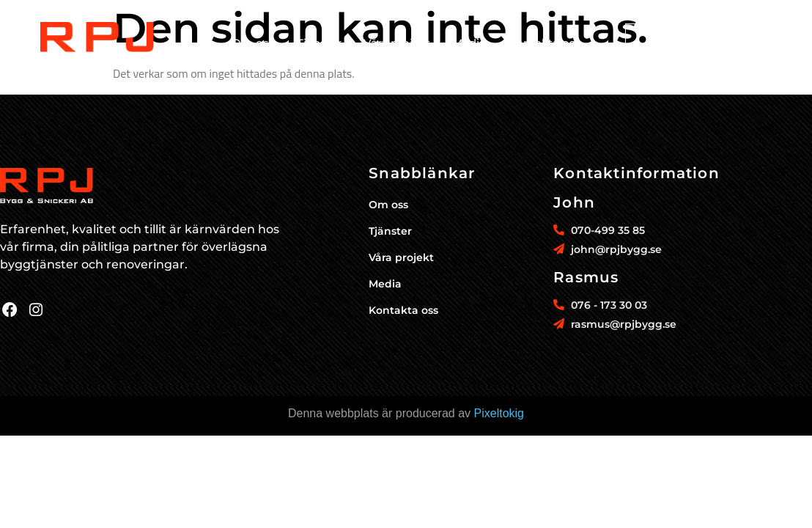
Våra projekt (397, 43)
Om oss (253, 43)
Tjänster (319, 43)
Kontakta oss (545, 43)
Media (469, 43)
